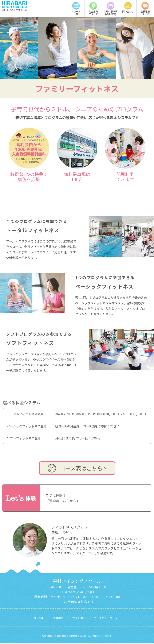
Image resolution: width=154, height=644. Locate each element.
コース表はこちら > (77, 468)
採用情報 (27, 618)
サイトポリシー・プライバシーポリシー (101, 618)
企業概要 (50, 618)
